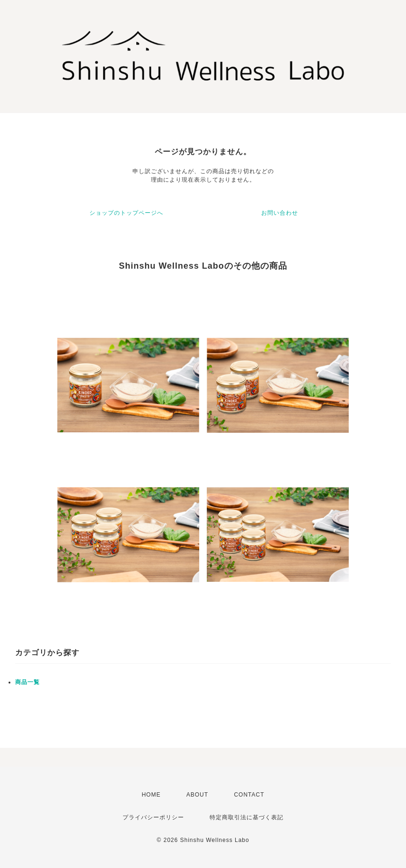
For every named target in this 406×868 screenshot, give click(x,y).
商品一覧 (27, 682)
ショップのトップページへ (126, 213)
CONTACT (249, 795)
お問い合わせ (280, 213)
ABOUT (197, 795)
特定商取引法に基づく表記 (247, 817)
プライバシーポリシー (153, 817)
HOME (151, 795)
